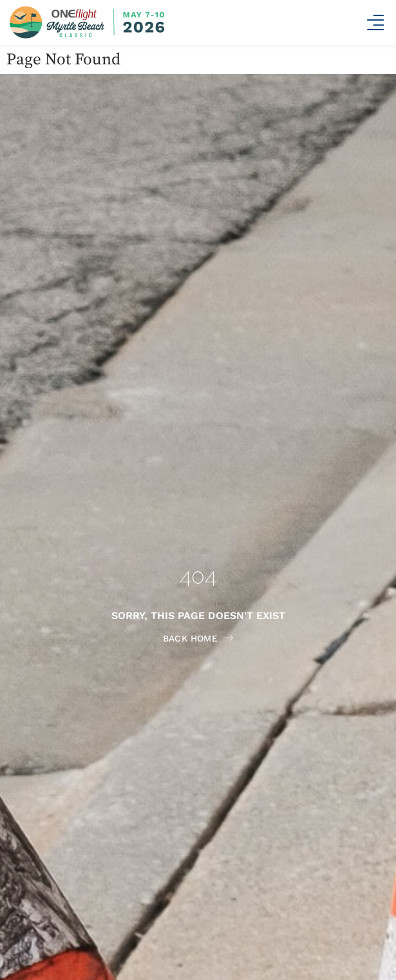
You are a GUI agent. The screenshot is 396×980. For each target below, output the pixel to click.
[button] (375, 23)
